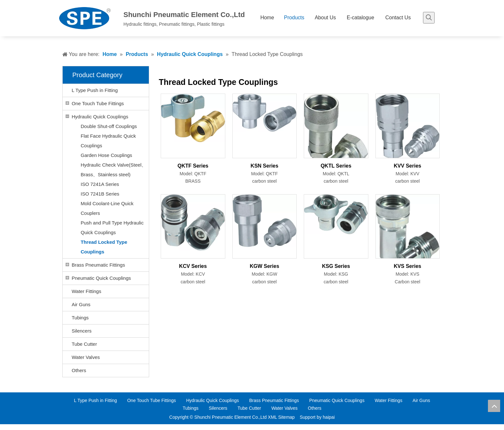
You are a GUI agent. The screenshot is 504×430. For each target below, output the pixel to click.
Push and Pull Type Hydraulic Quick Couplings (112, 228)
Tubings (80, 318)
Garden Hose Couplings (106, 155)
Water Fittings (86, 291)
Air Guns (81, 304)
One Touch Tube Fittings (98, 103)
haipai (329, 417)
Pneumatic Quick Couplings (101, 278)
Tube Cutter (84, 344)
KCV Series (193, 266)
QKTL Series (336, 166)
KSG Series (336, 266)
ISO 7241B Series (100, 194)
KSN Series (265, 166)
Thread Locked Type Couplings (104, 247)
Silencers (82, 331)
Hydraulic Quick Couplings (100, 117)
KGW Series (265, 266)
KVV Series (407, 166)
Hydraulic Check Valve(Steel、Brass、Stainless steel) (113, 170)
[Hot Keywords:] (429, 18)
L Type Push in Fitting (95, 90)
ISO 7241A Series (100, 184)
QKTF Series (193, 166)
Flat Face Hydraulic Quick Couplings (108, 141)
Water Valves (86, 357)
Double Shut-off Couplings (109, 126)
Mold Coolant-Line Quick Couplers (107, 208)
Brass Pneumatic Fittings (98, 265)
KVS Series (407, 266)
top (494, 406)
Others (79, 370)
